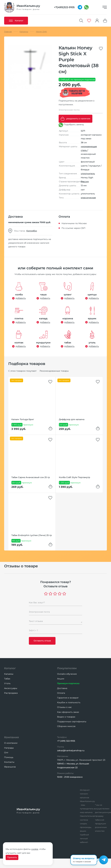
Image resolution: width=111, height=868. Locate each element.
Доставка (62, 688)
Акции (61, 679)
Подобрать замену (71, 125)
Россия (85, 182)
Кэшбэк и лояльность (69, 702)
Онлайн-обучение (67, 674)
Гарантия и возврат (68, 698)
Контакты (9, 762)
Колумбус (32, 231)
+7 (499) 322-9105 (66, 741)
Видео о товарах (66, 717)
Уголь (7, 683)
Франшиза (10, 767)
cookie (35, 849)
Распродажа (11, 693)
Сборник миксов (66, 726)
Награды (9, 748)
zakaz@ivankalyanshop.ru (71, 750)
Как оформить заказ (68, 712)
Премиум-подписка (68, 683)
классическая (88, 198)
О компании (11, 743)
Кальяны (9, 674)
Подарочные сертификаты (72, 722)
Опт (6, 753)
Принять (12, 857)
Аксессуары (11, 688)
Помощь (9, 757)
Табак (7, 679)
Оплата (61, 693)
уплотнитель (88, 174)
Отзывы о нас (64, 707)
